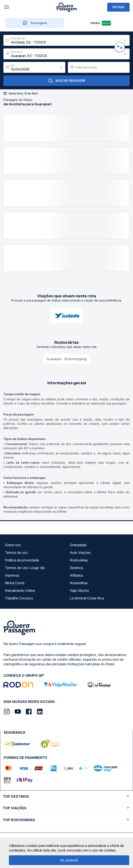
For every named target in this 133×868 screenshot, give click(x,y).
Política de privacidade (22, 560)
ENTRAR (118, 7)
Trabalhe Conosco (19, 598)
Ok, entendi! (69, 860)
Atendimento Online (20, 591)
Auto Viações (80, 553)
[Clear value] (61, 67)
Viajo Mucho (79, 591)
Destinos (77, 568)
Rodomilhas (79, 583)
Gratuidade (78, 545)
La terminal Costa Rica (87, 598)
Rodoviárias (79, 560)
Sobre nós (13, 545)
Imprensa (12, 575)
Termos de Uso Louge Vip (25, 568)
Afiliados (76, 575)
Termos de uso (16, 553)
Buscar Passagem (66, 81)
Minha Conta (15, 583)
